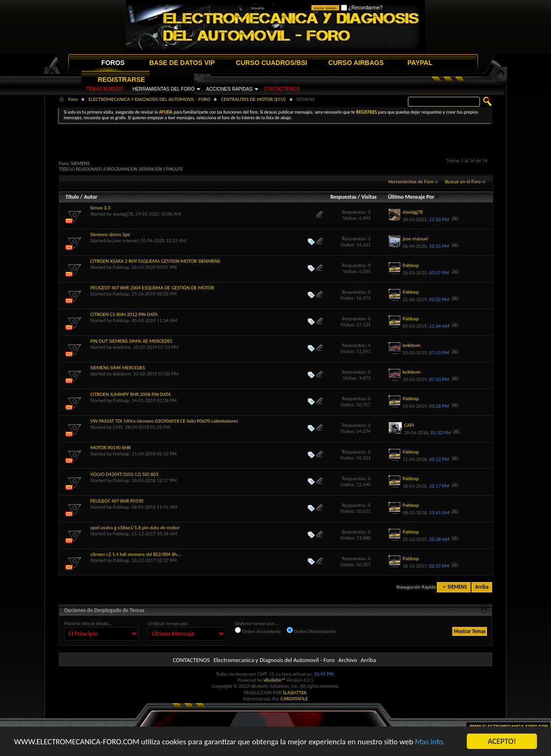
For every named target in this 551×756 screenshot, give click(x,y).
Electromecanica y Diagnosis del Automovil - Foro (274, 660)
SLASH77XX (295, 693)
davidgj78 (123, 214)
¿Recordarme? (362, 7)
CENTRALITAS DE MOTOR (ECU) (253, 99)
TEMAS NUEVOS (105, 89)
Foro (73, 99)
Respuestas (343, 197)
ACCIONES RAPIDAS (229, 89)
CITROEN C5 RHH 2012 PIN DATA (124, 314)
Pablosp (121, 267)
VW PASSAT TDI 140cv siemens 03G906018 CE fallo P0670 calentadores (164, 421)
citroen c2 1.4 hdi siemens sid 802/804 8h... (136, 554)
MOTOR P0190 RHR (110, 448)
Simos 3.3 (100, 208)
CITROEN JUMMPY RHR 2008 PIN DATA (130, 394)
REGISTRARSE (121, 79)
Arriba (482, 587)
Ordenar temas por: (168, 623)
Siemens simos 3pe (110, 234)
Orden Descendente (311, 631)
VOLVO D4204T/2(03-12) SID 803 (124, 474)
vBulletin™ (274, 680)
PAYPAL (420, 63)
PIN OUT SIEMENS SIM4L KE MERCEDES (131, 341)
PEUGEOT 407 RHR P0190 (117, 501)
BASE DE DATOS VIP (182, 63)
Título (72, 197)
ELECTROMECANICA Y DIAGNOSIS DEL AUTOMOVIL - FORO (149, 99)
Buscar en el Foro (463, 182)
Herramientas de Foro (411, 182)
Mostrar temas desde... (88, 623)
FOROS (113, 63)
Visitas (369, 197)
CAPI (118, 427)
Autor (90, 197)
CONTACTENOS (282, 89)
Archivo (348, 660)
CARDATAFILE (294, 699)
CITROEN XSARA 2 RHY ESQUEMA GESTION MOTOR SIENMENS (155, 261)
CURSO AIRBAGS (356, 63)
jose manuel (125, 241)
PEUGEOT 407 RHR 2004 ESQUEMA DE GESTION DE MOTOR (152, 288)
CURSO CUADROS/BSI (271, 63)
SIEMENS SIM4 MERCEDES (118, 368)
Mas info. (430, 742)
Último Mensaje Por (414, 197)
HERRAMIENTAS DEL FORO (163, 89)
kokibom (122, 347)
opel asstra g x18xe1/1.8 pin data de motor (135, 528)
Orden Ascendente (258, 631)
